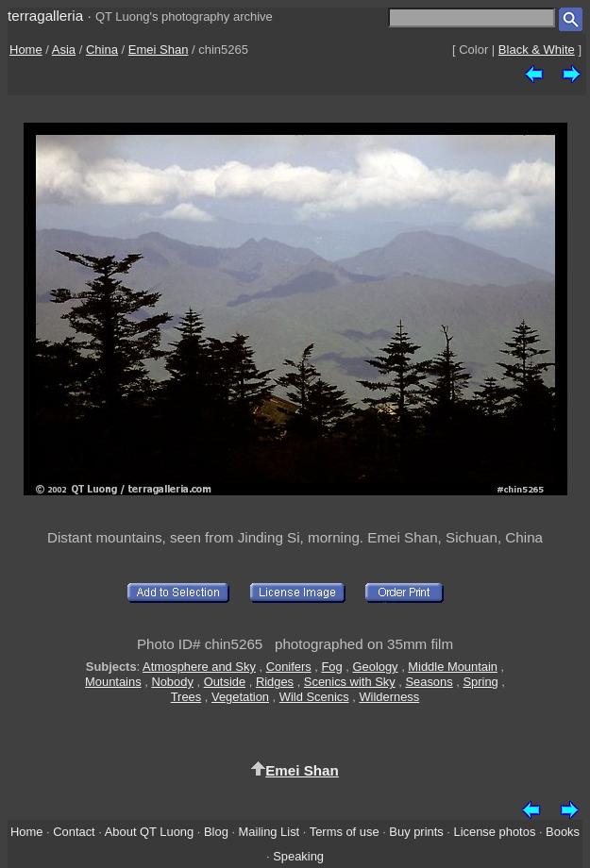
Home (26, 50)
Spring (480, 682)
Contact (74, 832)
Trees (186, 697)
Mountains (113, 682)
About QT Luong (149, 832)
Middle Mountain (453, 667)
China (102, 50)
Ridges (275, 682)
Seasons (429, 682)
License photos (495, 832)
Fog (331, 667)
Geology (375, 667)
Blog (216, 832)
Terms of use (345, 832)
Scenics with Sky (350, 682)
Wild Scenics (314, 697)
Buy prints (416, 832)
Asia (64, 50)
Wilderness (389, 697)
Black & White (537, 50)
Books (563, 832)
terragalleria (45, 16)
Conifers (289, 667)
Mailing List (270, 832)
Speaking (298, 856)
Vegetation (240, 697)
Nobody (172, 682)
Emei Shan (159, 50)
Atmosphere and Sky (199, 667)
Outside (225, 682)
